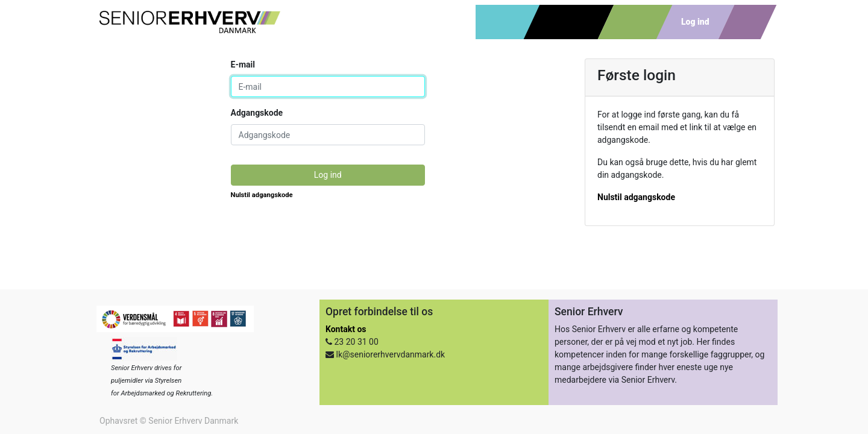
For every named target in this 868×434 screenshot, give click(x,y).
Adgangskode (257, 113)
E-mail (243, 64)
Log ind (328, 175)
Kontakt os (346, 329)
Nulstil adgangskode (262, 195)
